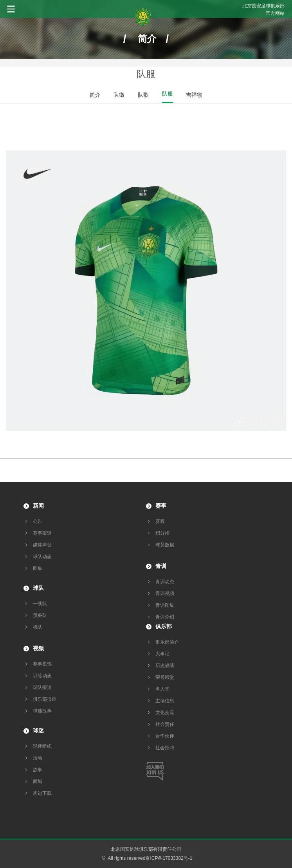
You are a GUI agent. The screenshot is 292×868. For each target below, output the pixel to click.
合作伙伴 (165, 736)
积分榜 (162, 533)
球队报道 (42, 687)
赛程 (160, 521)
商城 (38, 781)
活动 (38, 758)
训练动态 (42, 676)
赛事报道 (42, 533)
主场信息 (165, 701)
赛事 (161, 506)
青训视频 (165, 593)
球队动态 (42, 557)
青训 (161, 566)
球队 (38, 588)
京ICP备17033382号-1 (169, 858)
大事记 (162, 654)
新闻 (38, 506)
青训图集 (165, 605)
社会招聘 (165, 748)
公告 (38, 521)
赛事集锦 (42, 664)
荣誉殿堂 (165, 677)
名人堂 (162, 689)
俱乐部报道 (45, 699)
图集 (38, 568)
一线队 (40, 604)
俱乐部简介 (167, 642)
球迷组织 (42, 746)
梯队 (38, 627)
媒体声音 (42, 545)
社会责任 (165, 724)
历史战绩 (165, 665)
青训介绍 (165, 617)
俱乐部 (164, 626)
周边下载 (42, 793)
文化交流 (165, 712)
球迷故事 (42, 711)
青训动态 (165, 582)
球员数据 (165, 545)
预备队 (40, 615)
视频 (38, 648)
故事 (38, 770)
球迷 (38, 731)
